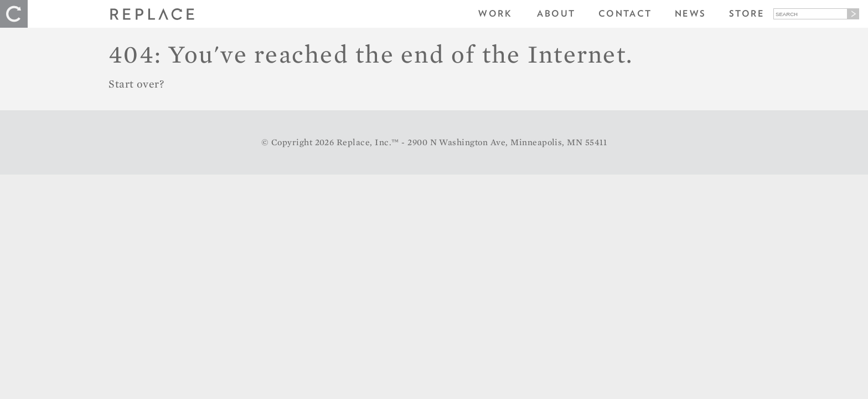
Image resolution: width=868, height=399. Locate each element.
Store (747, 14)
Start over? (136, 84)
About (556, 14)
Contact (625, 14)
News (691, 14)
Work (495, 14)
